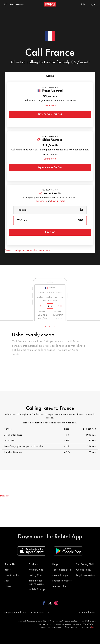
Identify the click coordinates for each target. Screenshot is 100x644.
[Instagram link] (55, 603)
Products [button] (33, 564)
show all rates (58, 201)
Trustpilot (4, 496)
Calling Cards (36, 575)
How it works (12, 575)
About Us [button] (10, 564)
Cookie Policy (84, 570)
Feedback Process (62, 581)
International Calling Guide (36, 582)
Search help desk (62, 570)
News (8, 586)
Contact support (61, 575)
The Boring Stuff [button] (85, 564)
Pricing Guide (36, 570)
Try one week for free (50, 114)
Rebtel (8, 570)
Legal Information (85, 575)
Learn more (50, 105)
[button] (15, 613)
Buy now (50, 232)
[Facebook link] (45, 603)
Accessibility (59, 586)
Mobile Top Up (37, 589)
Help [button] (55, 564)
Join (83, 5)
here (93, 627)
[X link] (50, 603)
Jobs (7, 581)
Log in (93, 5)
